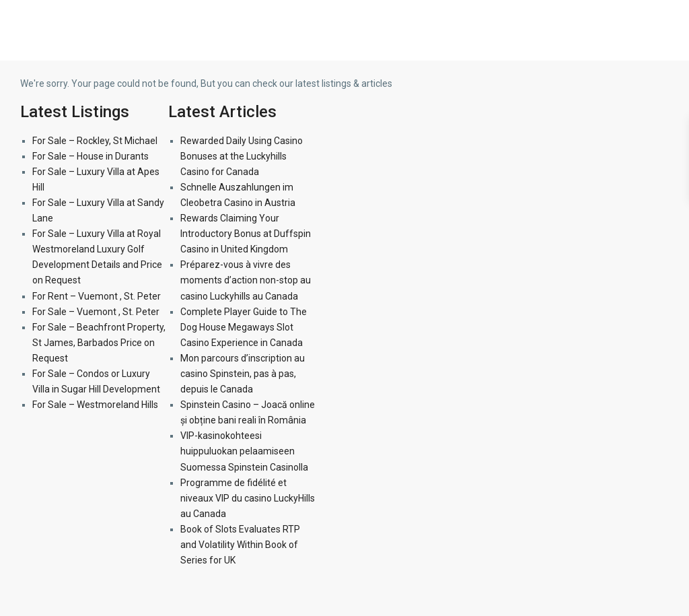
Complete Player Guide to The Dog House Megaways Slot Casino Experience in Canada (244, 327)
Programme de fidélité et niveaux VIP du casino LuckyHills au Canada (248, 498)
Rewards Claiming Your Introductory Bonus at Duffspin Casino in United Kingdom (246, 234)
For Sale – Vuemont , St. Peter (96, 312)
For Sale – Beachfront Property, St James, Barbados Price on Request (99, 343)
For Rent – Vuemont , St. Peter (97, 296)
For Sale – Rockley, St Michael (95, 141)
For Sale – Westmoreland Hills (95, 405)
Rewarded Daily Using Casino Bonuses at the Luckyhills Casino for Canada (242, 156)
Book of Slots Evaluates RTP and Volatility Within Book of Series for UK (240, 545)
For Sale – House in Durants (90, 156)
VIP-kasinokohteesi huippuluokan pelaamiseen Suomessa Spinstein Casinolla (244, 451)
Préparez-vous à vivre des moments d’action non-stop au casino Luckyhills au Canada (246, 280)
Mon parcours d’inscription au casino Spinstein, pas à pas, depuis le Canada (243, 374)
